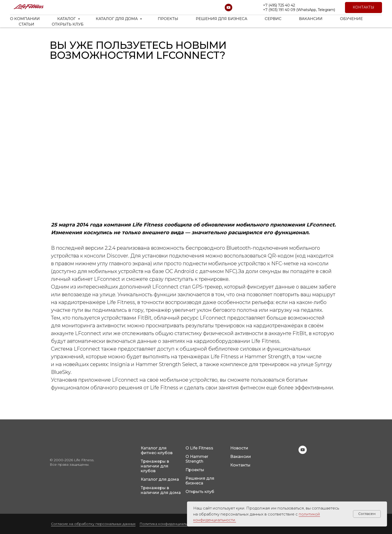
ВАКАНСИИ (311, 19)
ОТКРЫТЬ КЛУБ (68, 24)
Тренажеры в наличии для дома (161, 490)
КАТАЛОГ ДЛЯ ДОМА (117, 19)
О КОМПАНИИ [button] (25, 19)
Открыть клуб (200, 492)
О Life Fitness (199, 448)
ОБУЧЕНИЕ (351, 19)
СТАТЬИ (26, 24)
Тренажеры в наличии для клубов (155, 466)
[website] (239, 8)
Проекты (195, 470)
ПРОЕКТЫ (168, 19)
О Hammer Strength (197, 459)
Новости (239, 448)
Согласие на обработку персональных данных (93, 524)
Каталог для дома (160, 479)
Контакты (240, 465)
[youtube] (228, 8)
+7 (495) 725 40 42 (279, 5)
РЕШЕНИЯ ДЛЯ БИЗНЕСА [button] (221, 19)
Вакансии (241, 457)
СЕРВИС (273, 19)
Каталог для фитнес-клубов (157, 450)
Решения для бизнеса (200, 481)
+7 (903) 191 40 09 (279, 10)
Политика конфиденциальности (169, 524)
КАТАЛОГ (67, 19)
